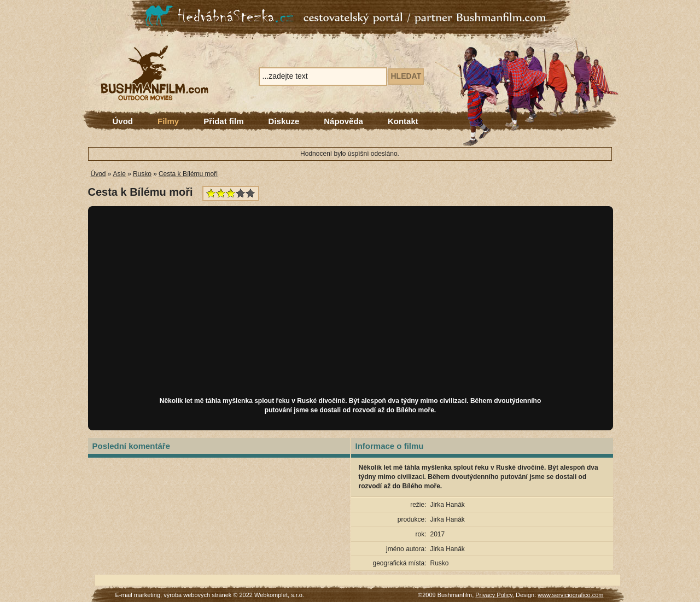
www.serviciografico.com (570, 595)
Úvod (123, 121)
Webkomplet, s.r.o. (279, 595)
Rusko (142, 174)
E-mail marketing (138, 595)
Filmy (168, 121)
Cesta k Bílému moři (188, 174)
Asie (119, 174)
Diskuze (284, 121)
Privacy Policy (494, 595)
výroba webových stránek (197, 595)
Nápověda (343, 121)
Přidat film (223, 121)
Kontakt (403, 121)
